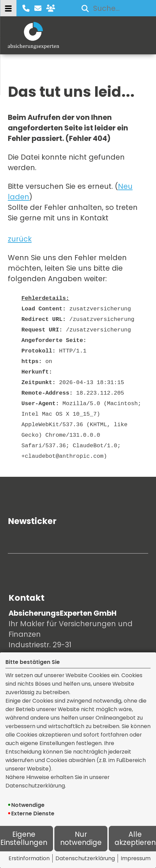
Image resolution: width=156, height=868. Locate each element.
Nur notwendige (81, 839)
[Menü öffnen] (8, 8)
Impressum (136, 858)
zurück (20, 239)
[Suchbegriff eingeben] (114, 8)
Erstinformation (29, 858)
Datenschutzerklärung (85, 858)
